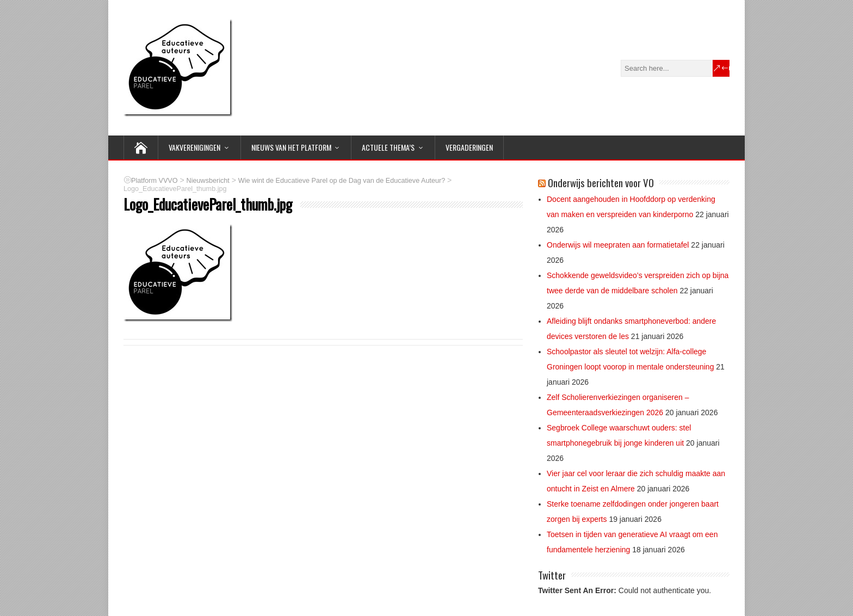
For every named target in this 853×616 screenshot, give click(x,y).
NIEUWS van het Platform (291, 147)
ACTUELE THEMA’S (388, 147)
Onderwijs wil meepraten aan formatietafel (618, 245)
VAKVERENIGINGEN (194, 147)
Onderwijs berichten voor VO (601, 182)
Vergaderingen (469, 147)
